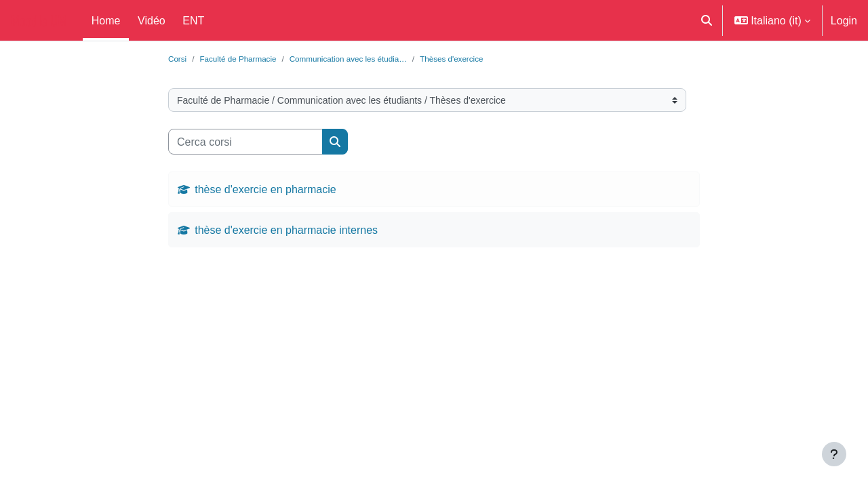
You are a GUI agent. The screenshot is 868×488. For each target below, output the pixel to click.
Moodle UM (39, 20)
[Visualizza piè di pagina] (834, 454)
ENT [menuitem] (193, 20)
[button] (707, 20)
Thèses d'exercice (477, 59)
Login (844, 20)
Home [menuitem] (106, 20)
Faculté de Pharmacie (243, 59)
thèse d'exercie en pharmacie (265, 190)
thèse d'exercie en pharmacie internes (286, 231)
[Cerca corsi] (245, 143)
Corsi (178, 59)
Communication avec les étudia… (364, 59)
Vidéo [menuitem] (152, 20)
